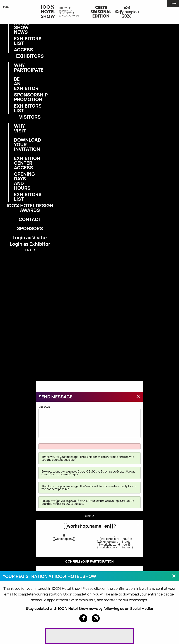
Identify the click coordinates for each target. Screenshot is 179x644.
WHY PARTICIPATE (16, 67)
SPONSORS (30, 228)
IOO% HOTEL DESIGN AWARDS (30, 208)
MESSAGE (89, 421)
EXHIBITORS (30, 56)
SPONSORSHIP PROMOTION (16, 97)
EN (27, 250)
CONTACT (30, 219)
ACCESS (16, 50)
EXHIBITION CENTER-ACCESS (16, 163)
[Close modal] (138, 396)
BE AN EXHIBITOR (16, 84)
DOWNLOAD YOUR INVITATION (16, 144)
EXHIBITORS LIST (16, 41)
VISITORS (30, 117)
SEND (89, 516)
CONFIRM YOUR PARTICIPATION (89, 561)
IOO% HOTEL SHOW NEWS (16, 25)
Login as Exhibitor (30, 244)
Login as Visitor (30, 238)
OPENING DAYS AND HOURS (16, 181)
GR (32, 250)
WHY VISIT (16, 128)
